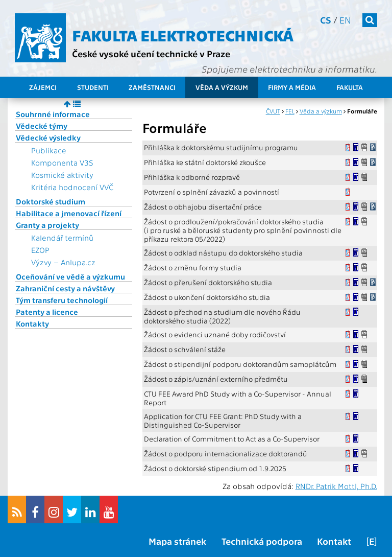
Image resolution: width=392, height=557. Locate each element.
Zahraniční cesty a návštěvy (65, 288)
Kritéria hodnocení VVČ (72, 187)
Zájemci (43, 87)
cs (326, 20)
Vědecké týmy (42, 126)
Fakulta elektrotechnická (183, 35)
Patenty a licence (47, 312)
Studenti (93, 87)
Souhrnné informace (53, 114)
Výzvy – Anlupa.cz (63, 262)
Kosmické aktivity (62, 175)
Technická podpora (262, 541)
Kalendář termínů (62, 238)
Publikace (49, 150)
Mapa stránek (177, 541)
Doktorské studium (51, 201)
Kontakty (32, 323)
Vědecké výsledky (48, 137)
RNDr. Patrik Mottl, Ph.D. (336, 486)
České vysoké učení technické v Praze (151, 53)
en (345, 20)
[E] (372, 541)
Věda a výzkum (222, 87)
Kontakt (334, 541)
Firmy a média (292, 87)
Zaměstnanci (152, 87)
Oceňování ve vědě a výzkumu (70, 276)
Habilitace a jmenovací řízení (69, 213)
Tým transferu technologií (62, 300)
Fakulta (350, 87)
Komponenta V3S (62, 163)
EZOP (40, 250)
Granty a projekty (47, 225)
